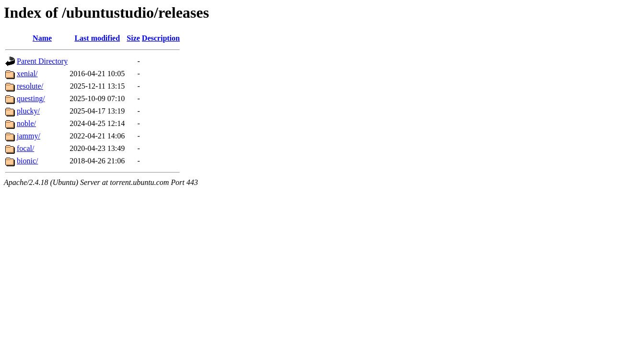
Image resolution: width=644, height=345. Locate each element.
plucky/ (28, 111)
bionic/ (27, 161)
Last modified (97, 38)
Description (161, 38)
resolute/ (30, 86)
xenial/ (27, 74)
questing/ (31, 98)
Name (42, 38)
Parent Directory (42, 61)
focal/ (25, 148)
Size (133, 38)
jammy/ (29, 136)
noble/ (26, 123)
